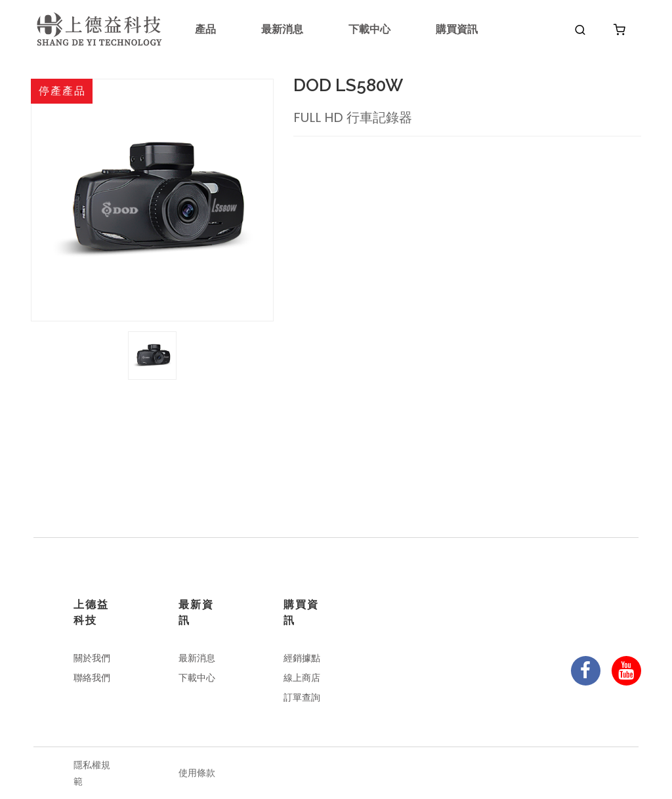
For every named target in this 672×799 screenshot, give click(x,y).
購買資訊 (457, 29)
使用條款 (197, 773)
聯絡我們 (92, 678)
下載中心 (369, 29)
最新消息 (282, 29)
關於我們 (92, 658)
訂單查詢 (302, 697)
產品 (205, 29)
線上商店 (302, 678)
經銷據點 (302, 658)
